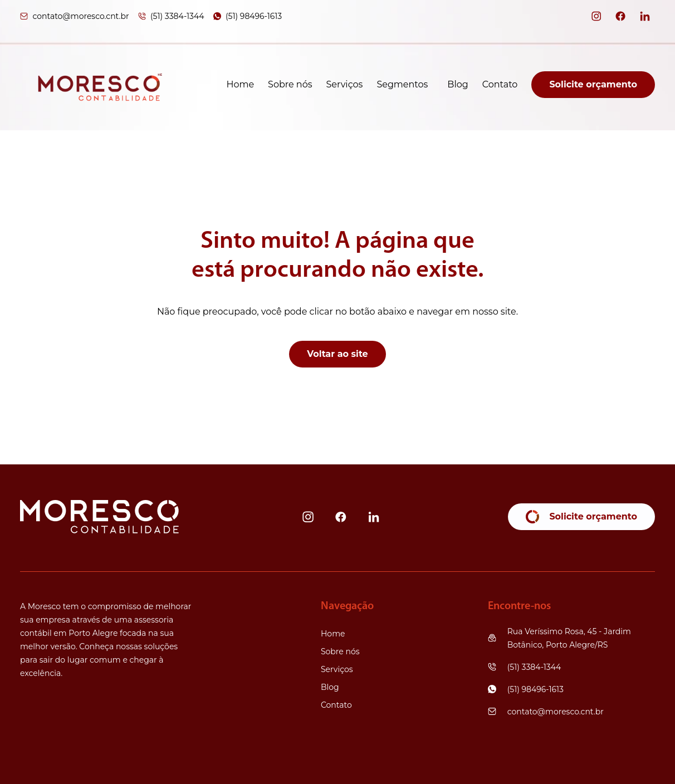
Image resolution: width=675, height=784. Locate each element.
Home (240, 85)
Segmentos (402, 85)
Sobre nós (290, 85)
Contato (500, 85)
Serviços (345, 85)
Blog (458, 85)
